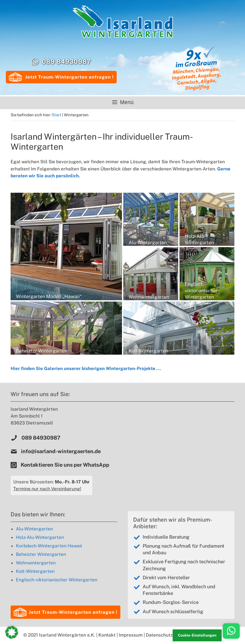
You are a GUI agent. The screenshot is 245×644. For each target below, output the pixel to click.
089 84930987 (66, 61)
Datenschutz (159, 635)
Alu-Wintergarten (34, 529)
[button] (65, 612)
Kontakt (107, 635)
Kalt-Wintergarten (35, 571)
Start (56, 115)
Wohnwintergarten (36, 563)
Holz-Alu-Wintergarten (40, 537)
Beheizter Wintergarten (41, 554)
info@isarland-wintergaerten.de (61, 451)
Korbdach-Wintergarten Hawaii (49, 546)
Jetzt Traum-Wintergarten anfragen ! (61, 77)
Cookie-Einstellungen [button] (197, 635)
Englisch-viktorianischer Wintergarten (57, 580)
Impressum (131, 635)
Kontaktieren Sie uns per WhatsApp (65, 465)
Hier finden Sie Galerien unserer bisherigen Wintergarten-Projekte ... (86, 368)
